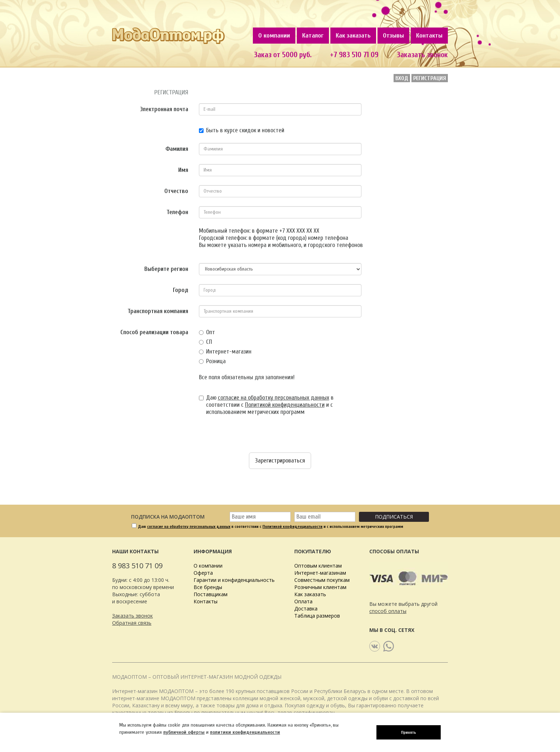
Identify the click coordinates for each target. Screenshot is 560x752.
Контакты (429, 36)
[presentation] (166, 439)
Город (181, 290)
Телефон (177, 212)
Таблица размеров (317, 616)
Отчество (176, 191)
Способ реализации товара (154, 332)
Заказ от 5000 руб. (283, 55)
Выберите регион (166, 269)
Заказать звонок (422, 55)
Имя (183, 170)
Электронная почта (164, 109)
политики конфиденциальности (245, 732)
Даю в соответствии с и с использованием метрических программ (266, 405)
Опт (207, 332)
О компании (274, 36)
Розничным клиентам (320, 587)
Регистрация (430, 78)
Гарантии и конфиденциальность (234, 580)
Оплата (303, 601)
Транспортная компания (158, 311)
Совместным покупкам (322, 580)
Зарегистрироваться (280, 461)
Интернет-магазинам (320, 573)
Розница (212, 361)
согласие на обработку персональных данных (274, 398)
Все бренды (208, 587)
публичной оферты (184, 732)
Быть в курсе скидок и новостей (242, 130)
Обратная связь (132, 623)
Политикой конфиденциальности (285, 405)
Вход (402, 78)
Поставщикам (211, 594)
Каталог (313, 36)
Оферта (203, 573)
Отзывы (393, 36)
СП (206, 342)
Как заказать (353, 36)
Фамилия (177, 149)
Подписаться (394, 517)
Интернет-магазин (225, 352)
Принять (409, 732)
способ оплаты (388, 611)
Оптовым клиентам (318, 566)
